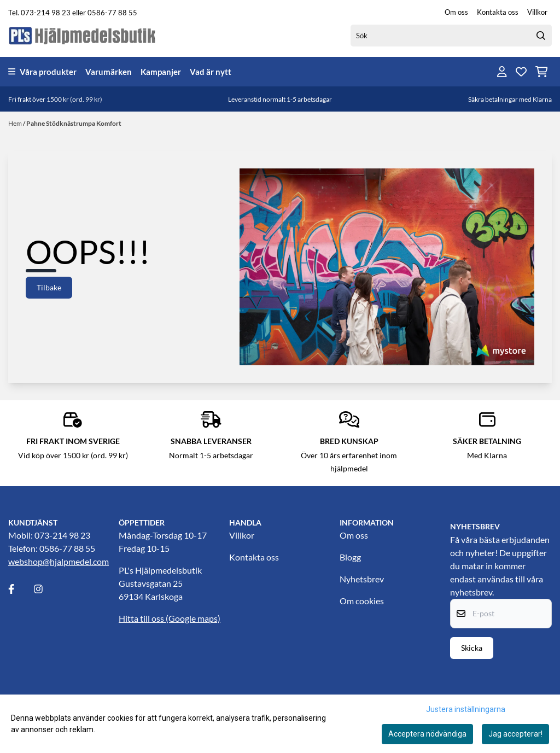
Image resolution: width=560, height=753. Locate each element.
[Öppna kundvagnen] (542, 72)
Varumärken (109, 72)
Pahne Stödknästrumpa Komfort (74, 123)
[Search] (541, 36)
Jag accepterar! (515, 734)
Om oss (456, 12)
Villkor (537, 12)
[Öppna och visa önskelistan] (521, 72)
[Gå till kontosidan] (502, 72)
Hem (16, 123)
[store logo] (83, 35)
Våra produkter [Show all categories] (42, 72)
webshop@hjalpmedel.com (59, 561)
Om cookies (362, 601)
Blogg (350, 557)
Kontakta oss (498, 12)
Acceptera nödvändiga (427, 734)
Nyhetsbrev (362, 579)
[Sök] (451, 36)
